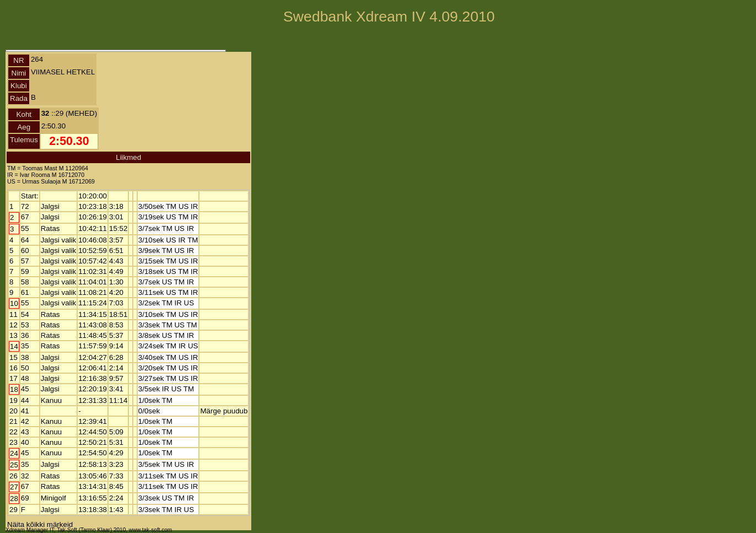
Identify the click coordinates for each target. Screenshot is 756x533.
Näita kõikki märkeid (40, 524)
